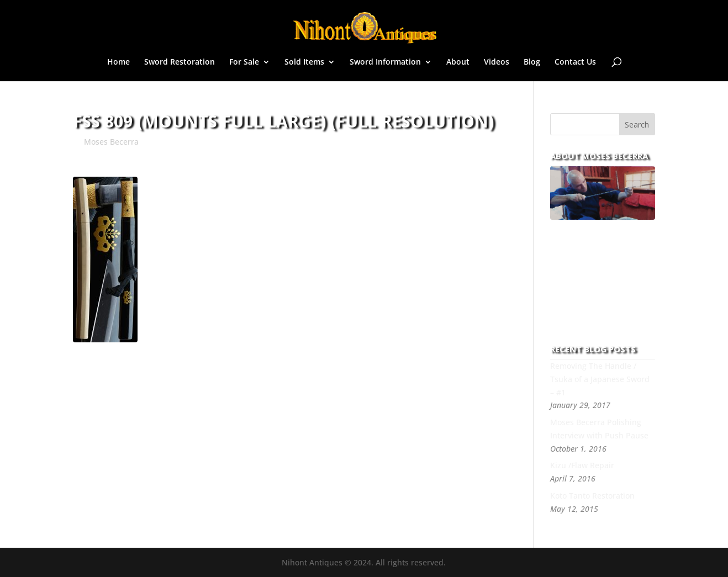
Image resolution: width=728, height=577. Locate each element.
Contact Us (575, 62)
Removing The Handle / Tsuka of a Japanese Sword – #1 (600, 379)
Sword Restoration (180, 62)
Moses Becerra (111, 142)
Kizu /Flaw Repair (582, 465)
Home (118, 62)
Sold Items (304, 62)
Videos (497, 62)
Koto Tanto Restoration (592, 496)
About (458, 62)
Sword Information (385, 62)
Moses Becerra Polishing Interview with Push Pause (599, 429)
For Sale (244, 62)
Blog (532, 62)
